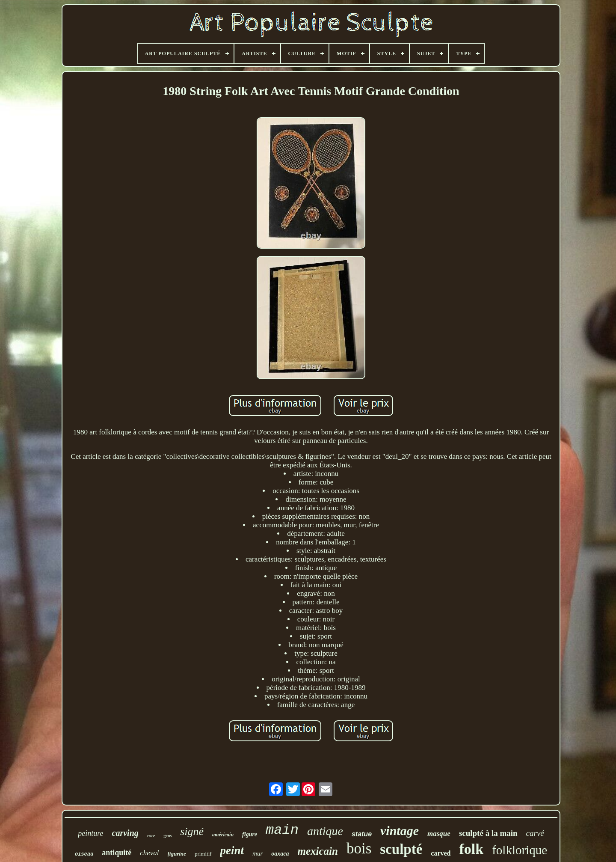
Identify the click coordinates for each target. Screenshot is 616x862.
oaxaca (280, 854)
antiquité (117, 853)
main (282, 830)
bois (359, 849)
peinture (90, 833)
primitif (203, 854)
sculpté (401, 849)
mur (258, 853)
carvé (535, 833)
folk (472, 849)
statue (362, 834)
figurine (177, 854)
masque (439, 834)
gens (167, 836)
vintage (400, 831)
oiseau (84, 854)
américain (223, 835)
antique (325, 831)
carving (125, 833)
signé (192, 831)
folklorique (520, 850)
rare (151, 835)
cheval (149, 853)
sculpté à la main (488, 833)
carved (441, 853)
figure (250, 834)
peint (232, 850)
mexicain (318, 851)
